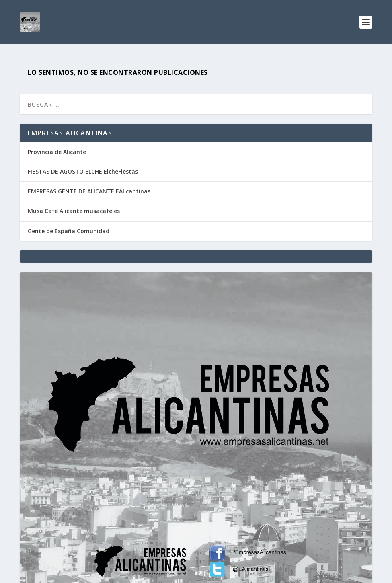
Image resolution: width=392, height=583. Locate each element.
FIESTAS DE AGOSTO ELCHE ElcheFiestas (83, 171)
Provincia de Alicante (57, 152)
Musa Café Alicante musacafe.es (74, 211)
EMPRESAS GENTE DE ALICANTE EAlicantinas (89, 191)
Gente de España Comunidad (69, 231)
